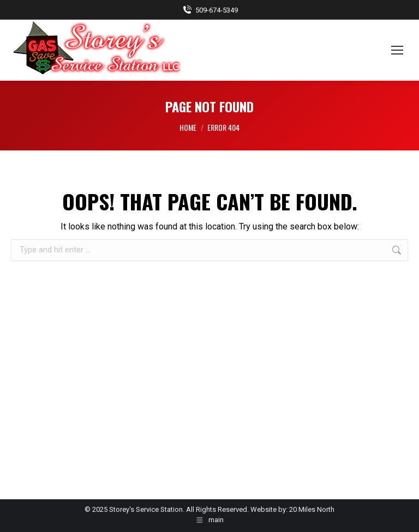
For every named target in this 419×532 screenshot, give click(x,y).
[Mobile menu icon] (397, 50)
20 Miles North (312, 509)
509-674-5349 (210, 10)
